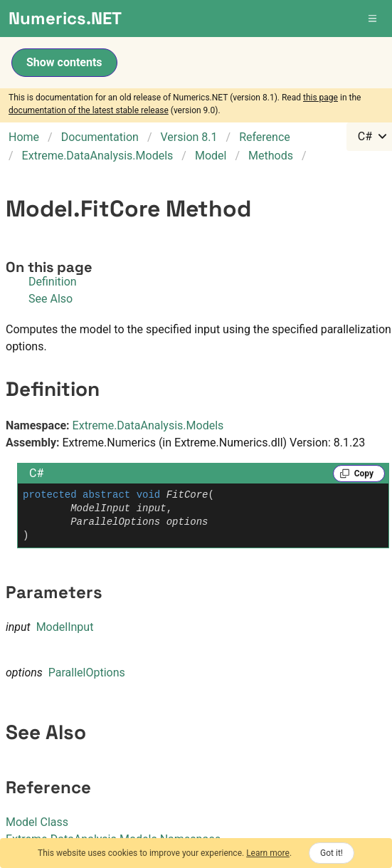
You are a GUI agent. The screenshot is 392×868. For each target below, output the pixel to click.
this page (321, 98)
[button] (374, 19)
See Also (51, 299)
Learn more (268, 853)
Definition (53, 282)
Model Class (37, 822)
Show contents (64, 62)
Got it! (332, 853)
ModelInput (65, 627)
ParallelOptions (87, 673)
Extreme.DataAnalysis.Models (148, 425)
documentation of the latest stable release (89, 110)
